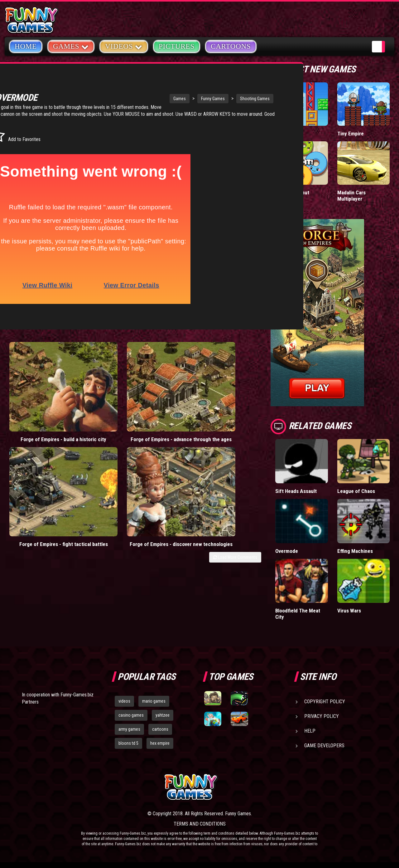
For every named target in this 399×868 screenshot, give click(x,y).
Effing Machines (355, 551)
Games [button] (71, 46)
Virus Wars (350, 610)
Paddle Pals (288, 133)
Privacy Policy (322, 716)
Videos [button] (124, 46)
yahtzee (163, 715)
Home (26, 46)
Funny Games (171, 99)
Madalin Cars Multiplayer (352, 195)
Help (310, 731)
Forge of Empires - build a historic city (37, 388)
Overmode (287, 551)
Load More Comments (235, 410)
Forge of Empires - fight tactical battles (165, 388)
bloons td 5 (128, 743)
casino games (131, 715)
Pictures (177, 46)
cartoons (160, 729)
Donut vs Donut (293, 192)
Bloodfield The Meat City (298, 614)
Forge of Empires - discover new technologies (229, 391)
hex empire (160, 743)
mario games (154, 701)
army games (129, 729)
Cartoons (231, 46)
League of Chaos (356, 491)
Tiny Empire (350, 133)
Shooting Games (213, 99)
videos (124, 701)
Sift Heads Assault (296, 491)
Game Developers (324, 746)
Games (137, 99)
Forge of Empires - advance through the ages (101, 391)
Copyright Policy (325, 702)
